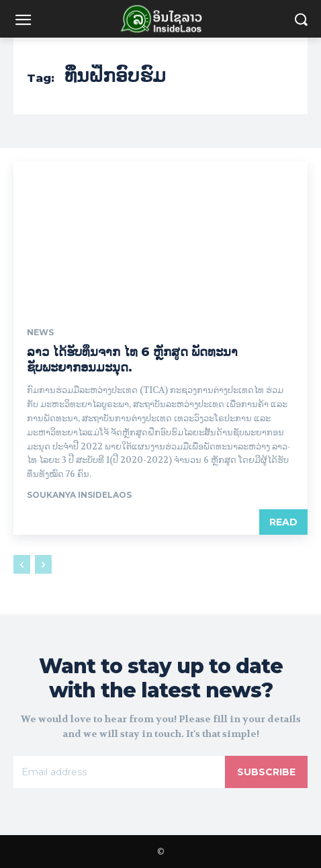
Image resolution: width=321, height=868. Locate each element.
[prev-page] (22, 564)
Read (283, 522)
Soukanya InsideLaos (79, 495)
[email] (119, 772)
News (40, 333)
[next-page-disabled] (43, 564)
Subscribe (266, 772)
